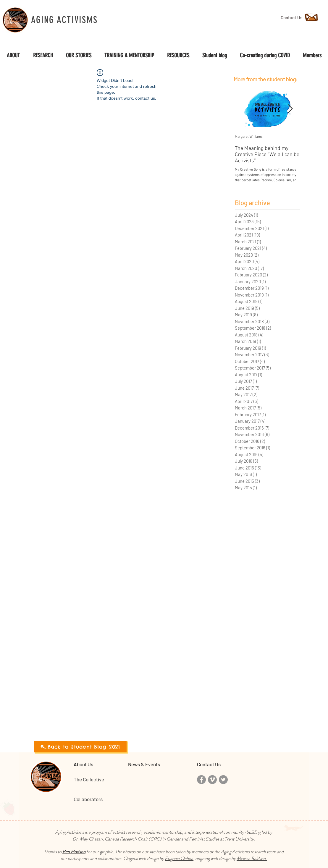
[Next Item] (290, 109)
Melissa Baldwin (251, 858)
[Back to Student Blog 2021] (80, 747)
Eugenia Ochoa (179, 858)
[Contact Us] (291, 17)
